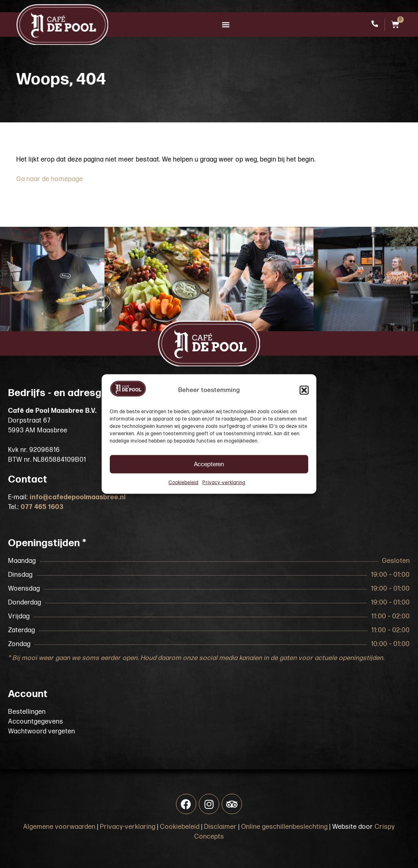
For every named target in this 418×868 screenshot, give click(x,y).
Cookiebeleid (183, 483)
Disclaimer (220, 827)
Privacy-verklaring (224, 483)
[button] (304, 390)
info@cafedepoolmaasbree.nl (78, 497)
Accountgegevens (36, 722)
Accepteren (209, 464)
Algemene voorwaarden (59, 827)
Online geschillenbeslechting (285, 827)
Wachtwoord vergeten (42, 732)
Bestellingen (27, 712)
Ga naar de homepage (50, 179)
